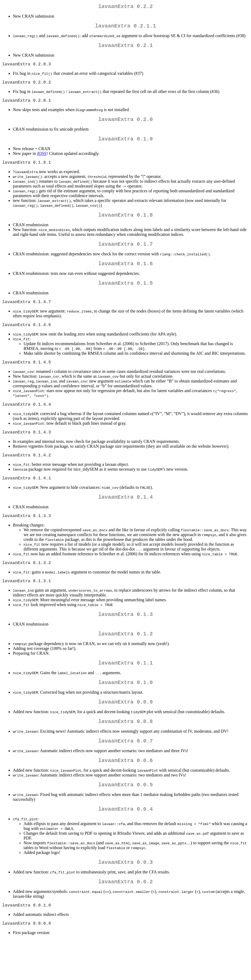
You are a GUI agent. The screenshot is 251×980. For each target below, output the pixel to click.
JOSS (42, 162)
